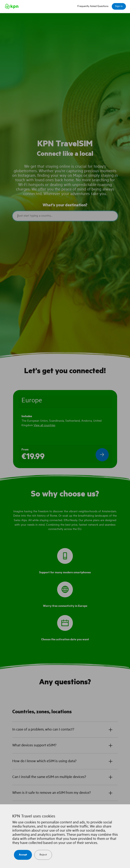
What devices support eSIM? (34, 745)
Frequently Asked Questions (93, 6)
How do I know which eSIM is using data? (44, 761)
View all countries (44, 425)
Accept (23, 855)
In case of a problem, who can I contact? (43, 729)
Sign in (119, 6)
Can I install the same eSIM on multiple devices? (49, 777)
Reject (43, 855)
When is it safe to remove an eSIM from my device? (51, 793)
